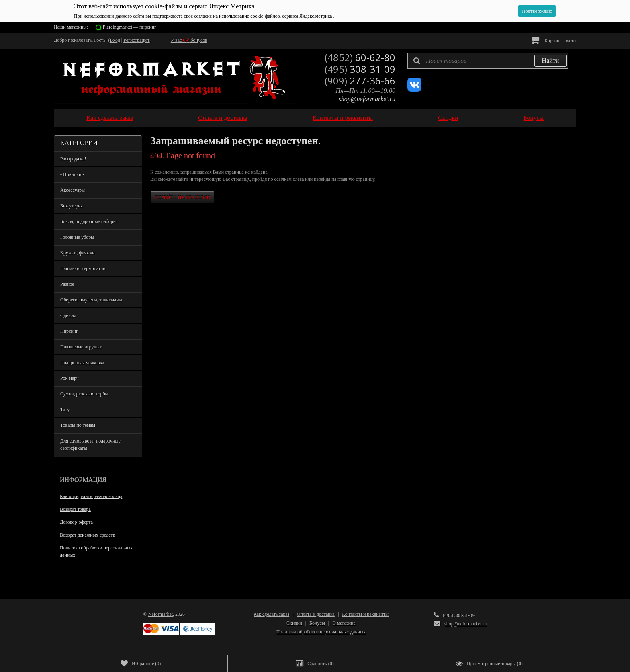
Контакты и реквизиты (343, 118)
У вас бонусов (189, 40)
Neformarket (161, 614)
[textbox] (488, 61)
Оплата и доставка (223, 118)
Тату (65, 410)
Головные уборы (77, 237)
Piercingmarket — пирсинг (130, 27)
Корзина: (553, 40)
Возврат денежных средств (87, 535)
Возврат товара (75, 509)
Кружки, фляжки (78, 253)
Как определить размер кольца (91, 496)
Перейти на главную (182, 197)
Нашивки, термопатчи (83, 268)
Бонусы (534, 118)
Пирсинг (69, 331)
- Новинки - (72, 174)
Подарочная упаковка (82, 363)
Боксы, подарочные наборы (88, 221)
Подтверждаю (537, 11)
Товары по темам (78, 425)
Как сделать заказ (110, 118)
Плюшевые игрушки (81, 347)
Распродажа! (73, 159)
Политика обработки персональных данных (96, 551)
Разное (67, 284)
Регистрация (136, 40)
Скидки (448, 118)
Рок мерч (70, 378)
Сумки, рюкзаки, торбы (84, 394)
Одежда (68, 316)
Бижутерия (72, 206)
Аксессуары (73, 190)
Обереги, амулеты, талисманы (91, 300)
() (141, 664)
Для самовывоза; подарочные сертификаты (90, 445)
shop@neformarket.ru (367, 99)
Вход (115, 40)
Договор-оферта (76, 522)
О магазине (344, 623)
